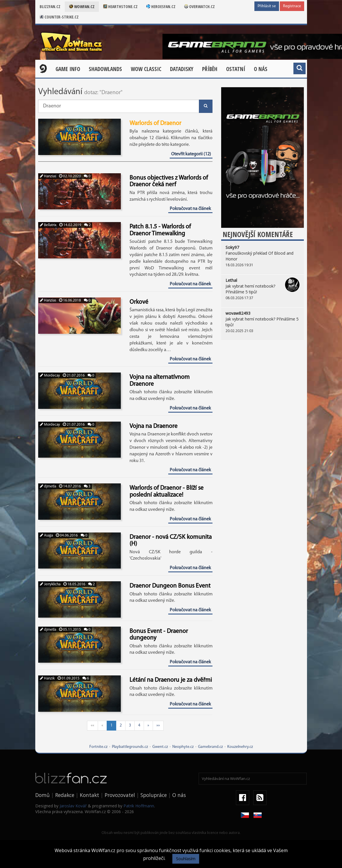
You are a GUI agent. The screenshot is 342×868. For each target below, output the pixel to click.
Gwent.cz (160, 747)
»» (158, 725)
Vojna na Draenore (154, 426)
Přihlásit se (267, 6)
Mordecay (50, 376)
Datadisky (182, 69)
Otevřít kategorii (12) (191, 154)
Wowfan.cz (82, 6)
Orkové (139, 302)
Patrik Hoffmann (139, 806)
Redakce (65, 795)
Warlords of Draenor (155, 123)
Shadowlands (105, 69)
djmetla (48, 486)
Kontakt (89, 795)
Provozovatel (120, 795)
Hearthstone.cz (120, 6)
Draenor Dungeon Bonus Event (170, 586)
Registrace (292, 6)
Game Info (68, 69)
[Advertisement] (263, 384)
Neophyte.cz (183, 747)
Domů (42, 795)
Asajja (46, 535)
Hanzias (48, 176)
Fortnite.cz (98, 747)
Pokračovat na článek (190, 209)
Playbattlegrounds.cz (130, 747)
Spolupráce (154, 795)
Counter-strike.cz (59, 17)
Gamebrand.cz (210, 747)
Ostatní (236, 69)
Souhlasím (186, 859)
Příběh (210, 69)
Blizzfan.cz (50, 6)
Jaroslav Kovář (73, 806)
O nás (261, 69)
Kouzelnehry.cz (240, 747)
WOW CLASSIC (146, 69)
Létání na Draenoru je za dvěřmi (171, 680)
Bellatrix (48, 225)
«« (93, 725)
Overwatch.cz (199, 6)
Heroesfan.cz (161, 6)
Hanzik (47, 678)
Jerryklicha (50, 584)
